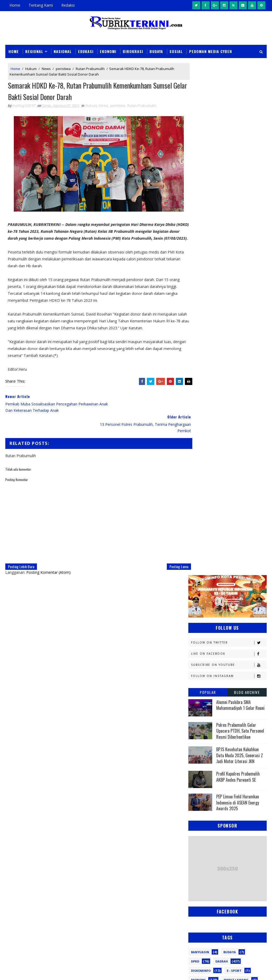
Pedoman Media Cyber (211, 51)
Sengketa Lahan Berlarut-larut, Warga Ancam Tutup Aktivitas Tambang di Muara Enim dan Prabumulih (148, 857)
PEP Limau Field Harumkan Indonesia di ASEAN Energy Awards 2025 (238, 291)
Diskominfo (201, 459)
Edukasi (86, 51)
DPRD (195, 449)
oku (194, 635)
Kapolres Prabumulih (233, 486)
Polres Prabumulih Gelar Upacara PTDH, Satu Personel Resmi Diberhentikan (240, 219)
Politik (240, 598)
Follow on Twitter (229, 131)
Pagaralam (223, 579)
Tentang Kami (41, 5)
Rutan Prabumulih (90, 69)
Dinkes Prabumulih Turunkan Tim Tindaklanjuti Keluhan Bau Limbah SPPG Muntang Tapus (149, 906)
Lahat (232, 533)
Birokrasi (133, 51)
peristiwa (63, 69)
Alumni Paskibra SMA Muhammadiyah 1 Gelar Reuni (240, 193)
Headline (198, 477)
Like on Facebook (229, 142)
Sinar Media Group (79, 971)
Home (15, 5)
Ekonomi (108, 51)
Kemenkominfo (203, 505)
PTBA (195, 579)
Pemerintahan (203, 598)
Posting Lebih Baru (21, 554)
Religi (235, 607)
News (46, 69)
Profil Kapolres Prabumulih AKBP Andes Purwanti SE (238, 265)
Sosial (176, 51)
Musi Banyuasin (205, 551)
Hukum (31, 69)
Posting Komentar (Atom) (48, 560)
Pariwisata (236, 589)
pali (248, 635)
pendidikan (200, 644)
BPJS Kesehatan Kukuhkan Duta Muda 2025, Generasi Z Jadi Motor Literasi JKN (240, 243)
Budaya (156, 51)
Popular (208, 180)
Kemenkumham (203, 514)
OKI (222, 561)
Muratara (236, 542)
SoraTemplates (32, 971)
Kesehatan (200, 533)
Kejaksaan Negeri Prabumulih (216, 496)
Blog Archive (247, 180)
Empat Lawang (236, 468)
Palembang (200, 589)
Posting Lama (170, 554)
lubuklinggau (203, 626)
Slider (99, 819)
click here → (110, 767)
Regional (34, 51)
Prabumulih (201, 607)
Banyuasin (200, 440)
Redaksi (68, 5)
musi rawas (242, 626)
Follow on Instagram (229, 164)
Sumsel (226, 616)
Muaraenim (201, 542)
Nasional (63, 51)
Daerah (222, 449)
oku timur (221, 635)
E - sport (234, 459)
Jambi (195, 486)
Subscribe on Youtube (229, 153)
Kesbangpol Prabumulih (212, 524)
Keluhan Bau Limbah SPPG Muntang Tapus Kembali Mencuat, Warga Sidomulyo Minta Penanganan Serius (146, 881)
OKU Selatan (202, 570)
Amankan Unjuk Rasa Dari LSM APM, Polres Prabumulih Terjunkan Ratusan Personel (147, 930)
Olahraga (235, 570)
